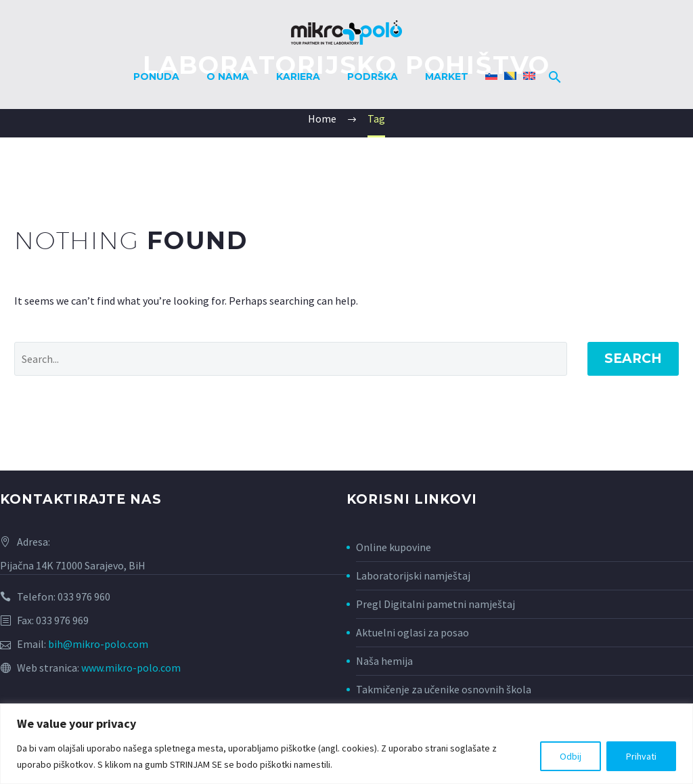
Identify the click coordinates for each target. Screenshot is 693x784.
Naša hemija (384, 661)
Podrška (373, 77)
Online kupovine (394, 547)
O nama (228, 77)
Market (447, 77)
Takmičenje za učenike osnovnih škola (444, 689)
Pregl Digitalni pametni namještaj (435, 604)
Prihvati (641, 756)
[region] (346, 744)
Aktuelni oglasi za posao (412, 632)
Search (633, 358)
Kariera (298, 77)
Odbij (571, 756)
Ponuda (156, 77)
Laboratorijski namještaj (413, 575)
